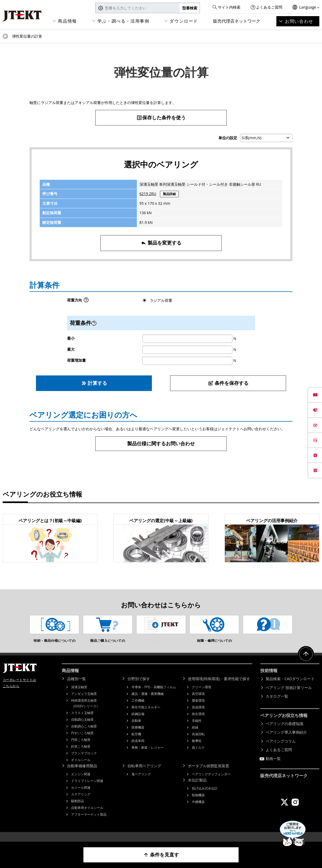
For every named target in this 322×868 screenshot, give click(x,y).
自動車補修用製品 (82, 774)
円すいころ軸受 (82, 741)
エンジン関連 (81, 782)
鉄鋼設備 (138, 722)
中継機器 (198, 810)
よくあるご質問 (269, 7)
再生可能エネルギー (146, 715)
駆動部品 (78, 809)
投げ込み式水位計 (205, 796)
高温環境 (198, 715)
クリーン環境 (202, 695)
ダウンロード (184, 21)
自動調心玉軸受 (82, 728)
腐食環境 (198, 709)
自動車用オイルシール (87, 816)
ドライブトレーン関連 (87, 789)
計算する (94, 383)
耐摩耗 (197, 749)
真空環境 (198, 702)
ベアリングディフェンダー (211, 782)
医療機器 (138, 735)
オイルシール (81, 768)
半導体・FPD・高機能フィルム (154, 695)
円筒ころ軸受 (81, 748)
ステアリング (81, 802)
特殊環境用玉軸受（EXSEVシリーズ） (85, 711)
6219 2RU (148, 194)
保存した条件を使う (161, 118)
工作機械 (138, 709)
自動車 (136, 729)
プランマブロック (84, 761)
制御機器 (198, 803)
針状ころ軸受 (81, 754)
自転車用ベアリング (144, 774)
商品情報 (67, 21)
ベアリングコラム (281, 749)
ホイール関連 (81, 796)
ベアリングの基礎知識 (284, 732)
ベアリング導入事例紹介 (286, 740)
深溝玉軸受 (79, 695)
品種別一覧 (76, 687)
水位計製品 (197, 788)
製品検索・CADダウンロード (290, 687)
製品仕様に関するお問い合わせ (161, 443)
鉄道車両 (138, 749)
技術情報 (269, 679)
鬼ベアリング (141, 782)
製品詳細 (169, 194)
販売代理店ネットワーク (237, 21)
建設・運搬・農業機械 (148, 702)
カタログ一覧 (277, 704)
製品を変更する (161, 243)
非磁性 (197, 729)
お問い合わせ (299, 21)
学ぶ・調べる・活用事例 (123, 21)
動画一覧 (273, 767)
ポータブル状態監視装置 (208, 774)
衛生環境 (198, 722)
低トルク (198, 756)
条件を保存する (228, 383)
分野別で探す (139, 687)
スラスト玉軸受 (82, 721)
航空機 (136, 742)
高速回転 (198, 742)
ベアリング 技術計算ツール (289, 696)
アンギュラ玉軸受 (84, 702)
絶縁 (195, 735)
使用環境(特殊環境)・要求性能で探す (219, 687)
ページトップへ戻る (306, 662)
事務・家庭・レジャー (148, 756)
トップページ (5, 36)
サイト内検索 (229, 7)
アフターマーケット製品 (89, 822)
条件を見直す (161, 855)
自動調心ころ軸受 (84, 734)
